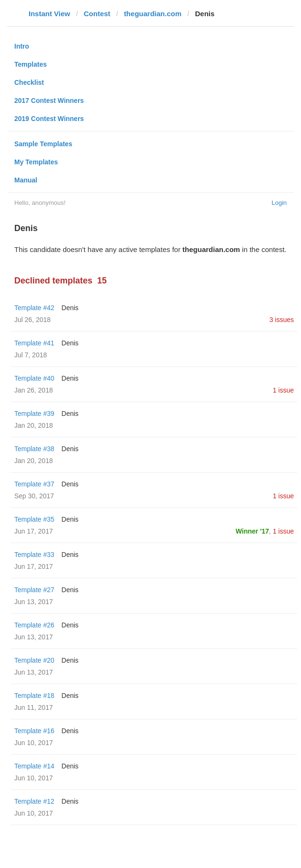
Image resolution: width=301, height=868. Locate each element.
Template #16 (34, 731)
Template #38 (34, 449)
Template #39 (34, 414)
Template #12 (34, 801)
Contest (97, 14)
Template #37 (34, 484)
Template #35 (34, 519)
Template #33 (34, 555)
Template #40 (34, 378)
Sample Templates (43, 144)
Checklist (29, 82)
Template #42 (34, 308)
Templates (30, 64)
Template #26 (34, 625)
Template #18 (34, 696)
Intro (22, 46)
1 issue (283, 390)
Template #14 (34, 766)
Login (279, 203)
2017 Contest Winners (49, 101)
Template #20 (34, 660)
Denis (70, 308)
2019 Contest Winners (49, 119)
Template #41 (34, 343)
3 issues (282, 320)
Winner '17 (252, 531)
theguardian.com (153, 14)
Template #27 (34, 590)
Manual (26, 180)
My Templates (36, 162)
